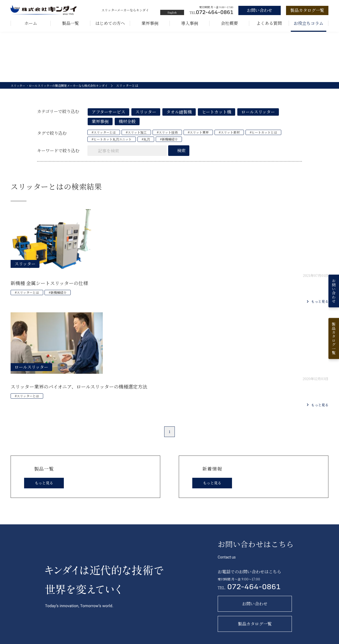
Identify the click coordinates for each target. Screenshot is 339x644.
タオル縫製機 (179, 117)
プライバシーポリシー (313, 640)
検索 (181, 156)
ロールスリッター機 (125, 586)
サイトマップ (278, 640)
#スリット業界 (198, 138)
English (172, 12)
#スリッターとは (104, 138)
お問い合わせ (240, 588)
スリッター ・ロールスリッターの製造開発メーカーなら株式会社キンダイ (63, 91)
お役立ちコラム (309, 23)
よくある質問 (269, 23)
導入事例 (190, 23)
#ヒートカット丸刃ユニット (112, 144)
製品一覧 (70, 23)
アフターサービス (108, 117)
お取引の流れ (240, 577)
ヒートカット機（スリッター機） (134, 604)
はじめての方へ (110, 23)
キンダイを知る (195, 577)
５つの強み (190, 595)
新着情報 (276, 577)
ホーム (31, 23)
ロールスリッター (258, 117)
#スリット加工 (136, 138)
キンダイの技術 (193, 604)
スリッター (146, 117)
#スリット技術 (167, 138)
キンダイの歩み (193, 586)
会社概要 (229, 23)
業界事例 (150, 23)
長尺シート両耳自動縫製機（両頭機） (137, 613)
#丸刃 (146, 144)
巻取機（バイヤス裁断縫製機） (133, 621)
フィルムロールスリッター (129, 595)
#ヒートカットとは (263, 138)
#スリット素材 (229, 138)
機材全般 (127, 127)
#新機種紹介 (169, 144)
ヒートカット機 (217, 117)
